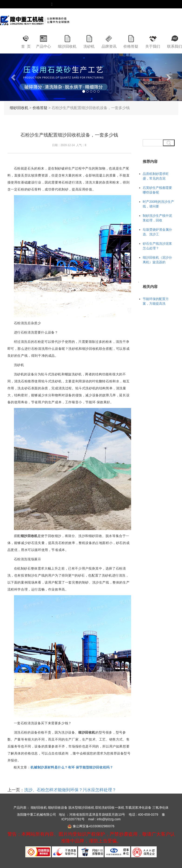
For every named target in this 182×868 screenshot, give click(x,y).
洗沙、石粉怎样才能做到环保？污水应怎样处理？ (70, 790)
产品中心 (43, 46)
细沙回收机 (67, 46)
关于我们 (153, 46)
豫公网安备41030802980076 (94, 826)
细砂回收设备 (58, 808)
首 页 (26, 46)
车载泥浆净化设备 (138, 808)
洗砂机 (89, 46)
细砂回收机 (19, 108)
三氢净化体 (160, 808)
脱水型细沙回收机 (81, 808)
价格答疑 (131, 46)
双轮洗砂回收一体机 (110, 808)
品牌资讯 (109, 46)
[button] (14, 77)
